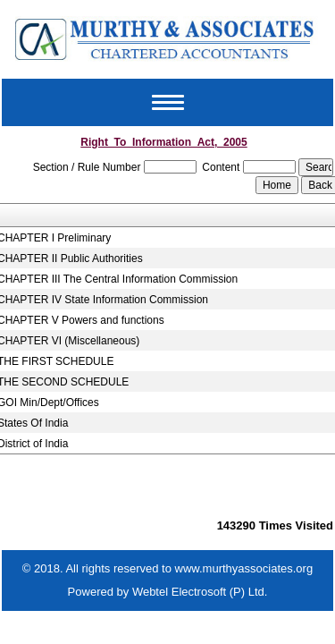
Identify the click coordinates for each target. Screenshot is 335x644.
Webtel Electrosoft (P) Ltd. (200, 592)
